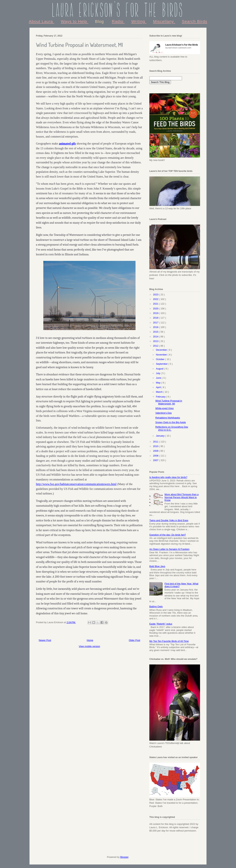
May (159, 383)
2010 (156, 446)
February (161, 397)
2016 (156, 327)
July (158, 373)
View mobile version (89, 646)
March (160, 392)
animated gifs (67, 144)
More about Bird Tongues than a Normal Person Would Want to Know (182, 497)
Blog (100, 21)
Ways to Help (75, 21)
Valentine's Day (163, 413)
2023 (156, 295)
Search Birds (195, 21)
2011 (156, 442)
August (160, 369)
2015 (156, 332)
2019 (156, 313)
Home (90, 640)
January (161, 436)
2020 (156, 309)
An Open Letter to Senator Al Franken (169, 549)
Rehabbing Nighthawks (168, 418)
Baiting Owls (156, 606)
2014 (156, 337)
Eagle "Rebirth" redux (161, 624)
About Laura (41, 21)
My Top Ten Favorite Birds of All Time (169, 641)
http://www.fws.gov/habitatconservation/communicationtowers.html (76, 484)
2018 (156, 318)
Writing (139, 21)
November (162, 355)
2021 (156, 304)
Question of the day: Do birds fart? (168, 535)
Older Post (135, 640)
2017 (156, 323)
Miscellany (164, 21)
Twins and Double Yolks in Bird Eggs (169, 520)
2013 (156, 341)
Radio (118, 21)
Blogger (124, 857)
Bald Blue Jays (157, 566)
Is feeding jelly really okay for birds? (168, 477)
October (161, 359)
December (162, 350)
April (159, 387)
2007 (156, 460)
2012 (156, 346)
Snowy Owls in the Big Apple (170, 422)
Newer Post (45, 640)
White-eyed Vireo (164, 408)
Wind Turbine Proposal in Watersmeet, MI (169, 402)
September (162, 364)
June (159, 378)
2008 (156, 456)
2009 (156, 451)
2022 (156, 299)
